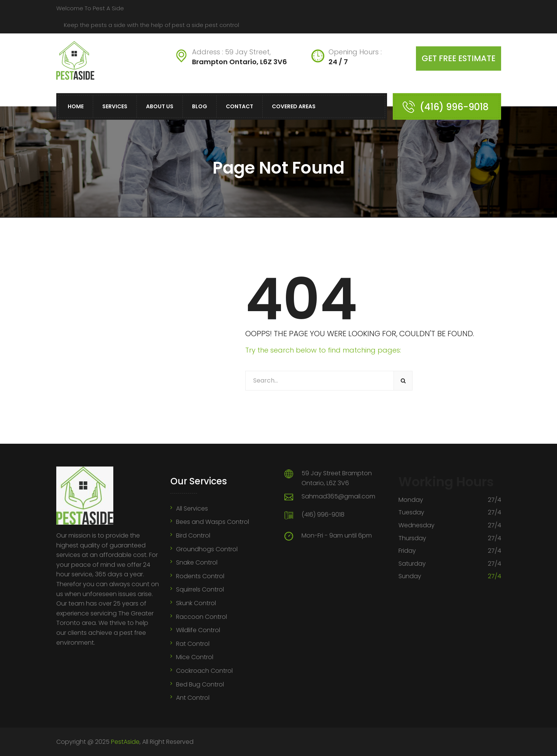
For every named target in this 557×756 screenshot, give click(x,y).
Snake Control (197, 562)
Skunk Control (196, 603)
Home (76, 106)
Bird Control (193, 535)
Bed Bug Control (200, 684)
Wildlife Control (198, 630)
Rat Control (193, 644)
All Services (192, 508)
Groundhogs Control (207, 549)
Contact (240, 106)
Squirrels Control (200, 589)
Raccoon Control (202, 617)
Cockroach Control (204, 671)
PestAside (125, 742)
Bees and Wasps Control (213, 522)
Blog (200, 106)
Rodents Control (200, 576)
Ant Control (193, 698)
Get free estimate (459, 58)
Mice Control (195, 657)
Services (115, 106)
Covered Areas (294, 106)
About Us (160, 106)
